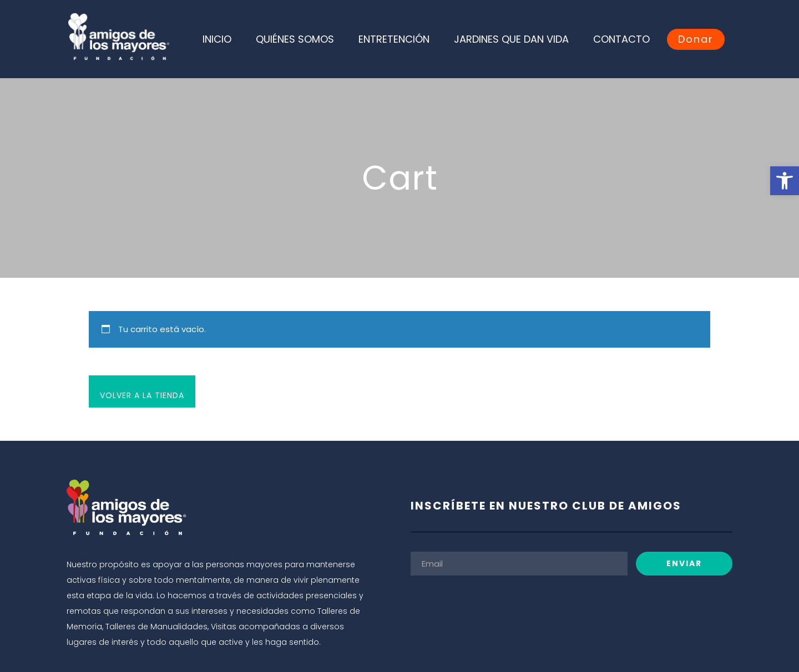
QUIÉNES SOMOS (295, 39)
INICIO (217, 39)
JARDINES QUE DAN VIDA (511, 39)
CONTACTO (621, 39)
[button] (785, 181)
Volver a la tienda (142, 395)
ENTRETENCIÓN (394, 39)
